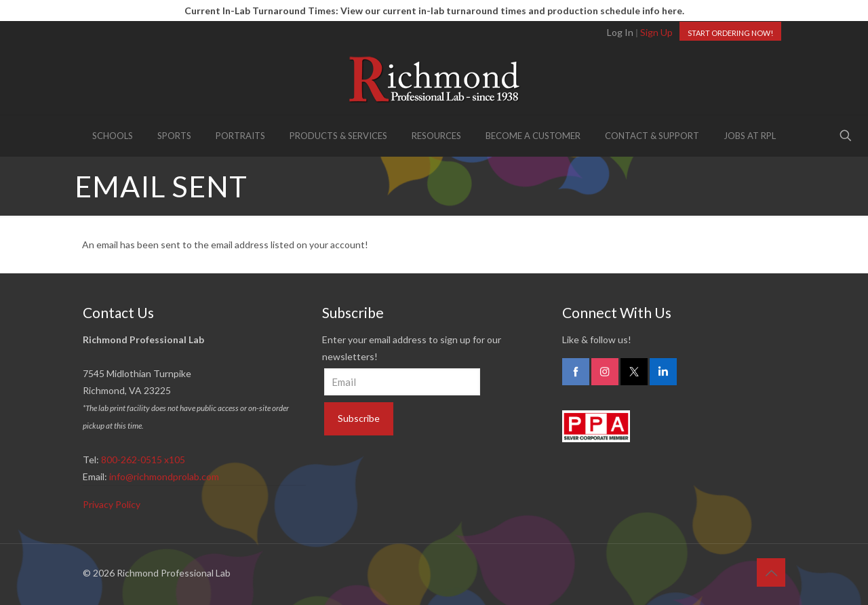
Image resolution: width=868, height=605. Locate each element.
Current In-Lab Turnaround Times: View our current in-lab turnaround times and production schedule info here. (434, 11)
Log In (620, 32)
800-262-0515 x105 (143, 460)
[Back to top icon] (771, 572)
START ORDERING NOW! (730, 33)
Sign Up (656, 32)
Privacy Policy (112, 504)
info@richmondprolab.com (164, 476)
